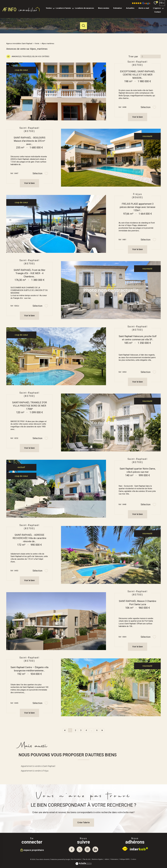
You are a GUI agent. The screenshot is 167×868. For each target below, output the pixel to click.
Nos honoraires (76, 859)
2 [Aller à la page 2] (75, 730)
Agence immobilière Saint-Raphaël (19, 44)
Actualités (130, 8)
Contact (158, 12)
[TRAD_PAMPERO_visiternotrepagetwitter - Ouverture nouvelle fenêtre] (80, 849)
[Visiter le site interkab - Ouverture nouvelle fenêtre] (139, 849)
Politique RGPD (124, 859)
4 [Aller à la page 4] (86, 730)
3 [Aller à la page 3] (81, 730)
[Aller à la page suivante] (102, 730)
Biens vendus (104, 8)
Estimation (118, 8)
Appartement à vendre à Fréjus (35, 771)
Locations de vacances (84, 8)
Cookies (134, 859)
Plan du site (87, 859)
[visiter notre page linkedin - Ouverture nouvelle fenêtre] (95, 849)
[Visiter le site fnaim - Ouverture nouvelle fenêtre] (125, 849)
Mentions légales (97, 859)
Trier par (133, 56)
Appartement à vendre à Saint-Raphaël (38, 766)
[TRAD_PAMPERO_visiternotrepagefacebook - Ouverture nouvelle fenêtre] (72, 849)
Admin (107, 859)
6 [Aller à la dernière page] (97, 730)
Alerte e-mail (144, 8)
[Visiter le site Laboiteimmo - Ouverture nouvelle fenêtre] (83, 864)
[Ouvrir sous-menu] (54, 8)
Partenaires (114, 859)
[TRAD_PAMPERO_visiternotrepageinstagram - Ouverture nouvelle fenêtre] (87, 849)
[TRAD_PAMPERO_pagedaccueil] (21, 12)
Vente (37, 44)
